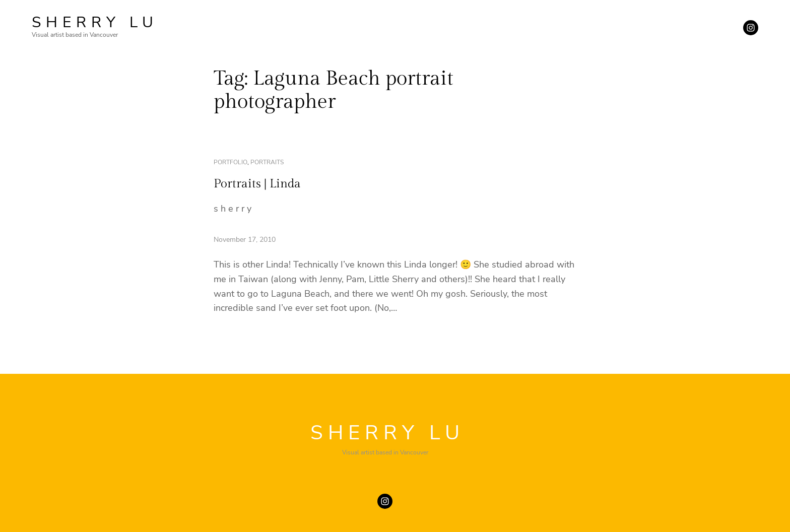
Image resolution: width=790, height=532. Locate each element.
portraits (267, 162)
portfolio (231, 162)
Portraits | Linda (257, 184)
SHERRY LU (95, 22)
